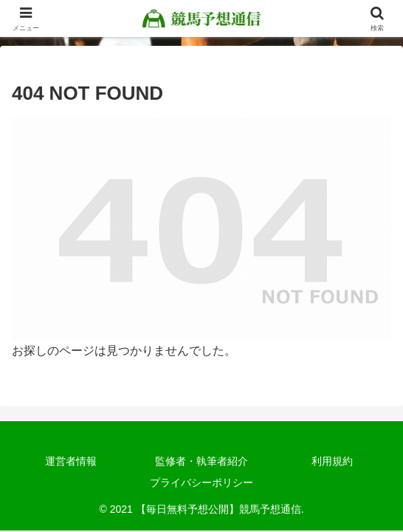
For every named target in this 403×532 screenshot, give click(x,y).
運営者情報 (71, 461)
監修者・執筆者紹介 (201, 461)
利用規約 (332, 461)
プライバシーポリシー (201, 482)
